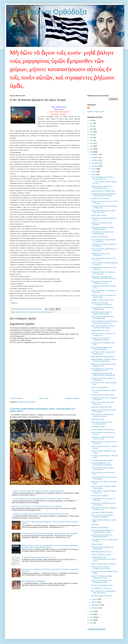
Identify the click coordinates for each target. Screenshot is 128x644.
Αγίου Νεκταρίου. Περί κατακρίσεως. (103, 357)
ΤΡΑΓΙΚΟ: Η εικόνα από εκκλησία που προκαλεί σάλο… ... (104, 296)
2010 (92, 623)
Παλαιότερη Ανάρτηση (72, 398)
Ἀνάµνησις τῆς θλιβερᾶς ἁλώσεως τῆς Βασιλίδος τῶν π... (103, 365)
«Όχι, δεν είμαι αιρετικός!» (100, 387)
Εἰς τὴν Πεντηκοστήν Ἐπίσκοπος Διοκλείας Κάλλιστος (102, 423)
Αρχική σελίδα (44, 398)
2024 (92, 126)
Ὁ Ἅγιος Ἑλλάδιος (97, 544)
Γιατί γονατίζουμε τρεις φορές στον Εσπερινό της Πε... (102, 308)
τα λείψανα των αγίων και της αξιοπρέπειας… (101, 254)
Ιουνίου (94, 172)
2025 (92, 123)
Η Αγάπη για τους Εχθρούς (100, 496)
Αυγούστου (95, 166)
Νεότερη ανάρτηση (17, 398)
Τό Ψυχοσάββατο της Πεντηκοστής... (103, 430)
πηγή (11, 301)
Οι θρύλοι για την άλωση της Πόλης (103, 395)
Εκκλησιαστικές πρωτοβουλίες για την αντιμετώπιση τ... (103, 504)
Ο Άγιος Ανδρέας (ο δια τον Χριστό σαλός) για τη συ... (102, 469)
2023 (92, 129)
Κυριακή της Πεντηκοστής (99, 237)
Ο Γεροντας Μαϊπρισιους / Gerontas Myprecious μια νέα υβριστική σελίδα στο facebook (41, 499)
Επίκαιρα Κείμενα (33, 312)
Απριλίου (95, 599)
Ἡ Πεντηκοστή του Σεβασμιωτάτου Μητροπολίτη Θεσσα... (102, 415)
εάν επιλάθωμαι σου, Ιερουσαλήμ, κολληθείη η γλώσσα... (102, 370)
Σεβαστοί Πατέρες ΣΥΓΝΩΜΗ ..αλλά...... (104, 191)
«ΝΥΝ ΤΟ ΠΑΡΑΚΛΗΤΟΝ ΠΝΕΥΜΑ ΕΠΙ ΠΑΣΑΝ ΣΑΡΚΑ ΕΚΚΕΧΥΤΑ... (104, 322)
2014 (92, 612)
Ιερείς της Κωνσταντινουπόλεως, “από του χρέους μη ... (104, 334)
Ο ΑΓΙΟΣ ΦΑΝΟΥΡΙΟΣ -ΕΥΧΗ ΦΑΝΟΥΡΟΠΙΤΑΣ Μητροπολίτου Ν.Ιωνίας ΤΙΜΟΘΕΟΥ (50, 534)
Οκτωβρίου (95, 160)
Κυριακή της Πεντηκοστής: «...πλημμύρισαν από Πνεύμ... (102, 304)
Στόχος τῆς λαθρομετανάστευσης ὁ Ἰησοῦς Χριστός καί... (102, 178)
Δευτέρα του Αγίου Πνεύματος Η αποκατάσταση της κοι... (102, 187)
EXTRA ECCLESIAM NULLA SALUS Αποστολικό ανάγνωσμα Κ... (103, 327)
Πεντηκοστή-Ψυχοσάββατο (100, 527)
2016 (92, 149)
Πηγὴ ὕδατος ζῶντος (98, 419)
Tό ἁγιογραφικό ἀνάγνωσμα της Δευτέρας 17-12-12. (39, 557)
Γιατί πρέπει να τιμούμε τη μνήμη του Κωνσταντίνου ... (103, 379)
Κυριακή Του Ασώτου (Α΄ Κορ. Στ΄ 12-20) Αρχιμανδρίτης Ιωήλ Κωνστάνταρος (37, 506)
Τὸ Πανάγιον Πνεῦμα (98, 427)
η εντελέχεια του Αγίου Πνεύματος (102, 512)
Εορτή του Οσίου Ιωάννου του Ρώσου (103, 564)
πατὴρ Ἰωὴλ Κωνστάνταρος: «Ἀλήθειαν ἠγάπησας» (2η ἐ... (104, 509)
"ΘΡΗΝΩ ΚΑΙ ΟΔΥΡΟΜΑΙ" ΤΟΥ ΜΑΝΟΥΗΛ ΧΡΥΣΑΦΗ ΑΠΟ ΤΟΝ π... (104, 278)
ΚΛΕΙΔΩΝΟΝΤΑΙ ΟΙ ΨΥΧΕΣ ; (101, 331)
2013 (92, 614)
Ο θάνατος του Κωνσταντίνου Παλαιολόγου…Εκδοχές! (101, 339)
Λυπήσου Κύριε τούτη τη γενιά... (102, 555)
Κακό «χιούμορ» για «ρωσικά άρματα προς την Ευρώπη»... (103, 592)
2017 (92, 146)
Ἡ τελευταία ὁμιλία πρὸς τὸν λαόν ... (103, 460)
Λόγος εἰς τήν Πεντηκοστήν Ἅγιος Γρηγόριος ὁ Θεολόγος (102, 516)
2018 (92, 143)
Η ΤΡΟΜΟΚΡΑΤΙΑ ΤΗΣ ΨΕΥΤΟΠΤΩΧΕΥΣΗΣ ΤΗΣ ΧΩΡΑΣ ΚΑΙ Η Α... (103, 559)
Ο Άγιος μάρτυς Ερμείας (99, 215)
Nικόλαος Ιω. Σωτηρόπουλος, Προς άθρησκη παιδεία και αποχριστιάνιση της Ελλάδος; (41, 514)
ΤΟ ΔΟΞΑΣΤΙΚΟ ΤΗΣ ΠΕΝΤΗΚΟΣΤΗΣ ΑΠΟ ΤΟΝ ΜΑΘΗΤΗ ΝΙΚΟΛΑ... (104, 195)
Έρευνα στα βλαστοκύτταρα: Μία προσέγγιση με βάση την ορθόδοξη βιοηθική (38, 491)
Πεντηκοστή (95, 525)
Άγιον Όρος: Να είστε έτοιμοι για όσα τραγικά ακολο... (103, 353)
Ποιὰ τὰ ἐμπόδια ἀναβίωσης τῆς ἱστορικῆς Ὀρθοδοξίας (102, 348)
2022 (92, 132)
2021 (92, 135)
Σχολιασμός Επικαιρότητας (46, 312)
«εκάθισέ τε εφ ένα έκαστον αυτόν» (102, 300)
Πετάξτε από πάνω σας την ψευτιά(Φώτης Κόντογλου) (101, 568)
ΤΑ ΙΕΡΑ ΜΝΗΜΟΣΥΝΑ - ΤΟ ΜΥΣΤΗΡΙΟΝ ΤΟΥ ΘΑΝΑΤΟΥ (102, 464)
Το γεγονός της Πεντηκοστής (100, 199)
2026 (92, 120)
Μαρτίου (94, 602)
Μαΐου (94, 175)
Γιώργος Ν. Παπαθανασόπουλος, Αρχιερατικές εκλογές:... (102, 577)
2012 (92, 617)
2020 (92, 138)
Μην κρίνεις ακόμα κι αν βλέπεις (102, 596)
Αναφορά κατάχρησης (96, 629)
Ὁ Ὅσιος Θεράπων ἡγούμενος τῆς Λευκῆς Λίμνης (102, 548)
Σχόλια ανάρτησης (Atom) (27, 402)
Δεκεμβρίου (95, 154)
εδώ (17, 303)
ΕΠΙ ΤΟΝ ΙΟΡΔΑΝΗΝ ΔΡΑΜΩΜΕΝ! (33, 581)
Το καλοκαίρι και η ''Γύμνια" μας (101, 588)
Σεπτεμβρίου (96, 163)
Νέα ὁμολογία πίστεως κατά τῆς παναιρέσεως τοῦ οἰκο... (101, 282)
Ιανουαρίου (95, 608)
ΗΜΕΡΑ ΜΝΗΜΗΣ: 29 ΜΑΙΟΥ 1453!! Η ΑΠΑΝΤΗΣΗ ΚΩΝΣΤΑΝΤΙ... (104, 360)
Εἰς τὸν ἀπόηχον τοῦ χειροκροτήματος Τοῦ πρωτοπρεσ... (104, 241)
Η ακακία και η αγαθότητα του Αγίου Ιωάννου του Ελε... (103, 438)
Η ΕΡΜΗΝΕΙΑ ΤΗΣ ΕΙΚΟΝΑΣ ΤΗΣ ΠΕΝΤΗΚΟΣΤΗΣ (102, 233)
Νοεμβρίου (95, 157)
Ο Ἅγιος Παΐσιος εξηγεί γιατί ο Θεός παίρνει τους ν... (103, 403)
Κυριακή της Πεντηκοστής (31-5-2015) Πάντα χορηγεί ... (104, 411)
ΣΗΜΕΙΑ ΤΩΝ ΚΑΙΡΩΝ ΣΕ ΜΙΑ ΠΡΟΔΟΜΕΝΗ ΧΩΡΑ (101, 582)
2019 (92, 140)
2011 (92, 620)
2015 (92, 152)
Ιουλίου (94, 169)
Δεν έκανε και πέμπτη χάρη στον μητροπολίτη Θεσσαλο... (102, 536)
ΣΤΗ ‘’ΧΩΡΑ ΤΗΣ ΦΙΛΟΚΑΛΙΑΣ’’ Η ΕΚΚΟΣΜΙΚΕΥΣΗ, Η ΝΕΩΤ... (102, 531)
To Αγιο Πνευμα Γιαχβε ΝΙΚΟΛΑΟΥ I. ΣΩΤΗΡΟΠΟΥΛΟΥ (103, 318)
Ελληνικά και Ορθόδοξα (48, 12)
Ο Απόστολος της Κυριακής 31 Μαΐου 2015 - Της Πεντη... (103, 212)
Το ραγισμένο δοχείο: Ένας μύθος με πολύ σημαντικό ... (103, 273)
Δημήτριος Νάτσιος (21, 312)
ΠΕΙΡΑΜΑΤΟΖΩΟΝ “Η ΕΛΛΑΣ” (101, 552)
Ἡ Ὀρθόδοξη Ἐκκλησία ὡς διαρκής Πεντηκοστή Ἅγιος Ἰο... (102, 228)
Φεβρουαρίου (96, 605)
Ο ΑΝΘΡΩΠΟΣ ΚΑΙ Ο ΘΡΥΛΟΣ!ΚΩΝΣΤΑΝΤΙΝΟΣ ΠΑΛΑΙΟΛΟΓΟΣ (103, 374)
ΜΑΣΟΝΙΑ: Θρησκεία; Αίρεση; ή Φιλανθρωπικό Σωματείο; (101, 313)
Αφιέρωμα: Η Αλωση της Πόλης (101, 407)
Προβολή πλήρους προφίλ (96, 112)
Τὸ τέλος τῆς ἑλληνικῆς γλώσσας (102, 585)
